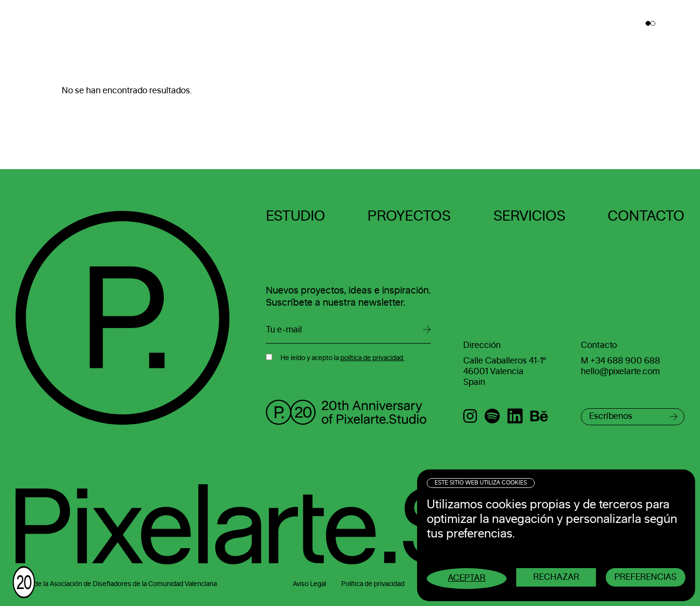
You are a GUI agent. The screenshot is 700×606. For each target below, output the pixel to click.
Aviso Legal (309, 584)
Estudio (296, 216)
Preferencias (646, 577)
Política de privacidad (373, 584)
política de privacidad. (372, 358)
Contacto (646, 216)
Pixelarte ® (52, 24)
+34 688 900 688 (625, 361)
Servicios (529, 216)
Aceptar (467, 578)
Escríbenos (611, 416)
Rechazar (556, 577)
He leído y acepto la (342, 358)
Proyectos (409, 216)
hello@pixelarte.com (620, 372)
